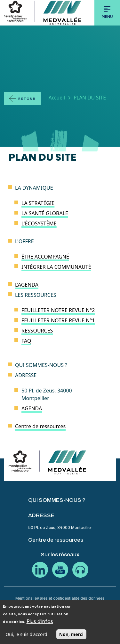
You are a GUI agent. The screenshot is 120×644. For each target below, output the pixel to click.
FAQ (26, 341)
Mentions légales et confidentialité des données (60, 598)
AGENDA (32, 408)
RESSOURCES (37, 331)
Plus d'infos (40, 625)
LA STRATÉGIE (38, 203)
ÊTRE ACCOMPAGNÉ (45, 257)
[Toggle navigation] (107, 13)
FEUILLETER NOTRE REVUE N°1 (58, 320)
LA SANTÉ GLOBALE (45, 213)
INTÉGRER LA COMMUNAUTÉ (56, 267)
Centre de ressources (40, 426)
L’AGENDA (27, 285)
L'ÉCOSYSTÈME (39, 223)
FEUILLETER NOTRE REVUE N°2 (58, 310)
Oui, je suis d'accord (26, 639)
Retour (27, 99)
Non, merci (71, 639)
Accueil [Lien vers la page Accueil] (57, 98)
